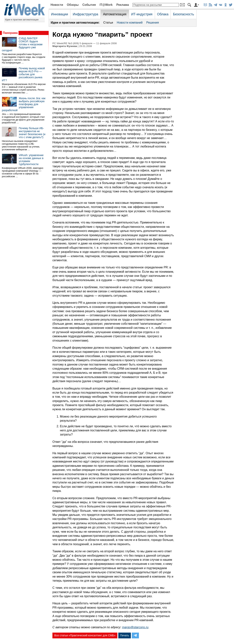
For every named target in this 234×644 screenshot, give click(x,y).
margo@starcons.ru (135, 627)
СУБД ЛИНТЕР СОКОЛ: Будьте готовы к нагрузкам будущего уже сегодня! (22, 44)
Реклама (123, 5)
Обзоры (73, 5)
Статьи (108, 23)
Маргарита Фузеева (65, 46)
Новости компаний (130, 23)
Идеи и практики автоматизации (22, 20)
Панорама (10, 33)
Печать (125, 635)
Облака (163, 14)
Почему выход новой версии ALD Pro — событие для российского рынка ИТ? (23, 74)
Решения (152, 23)
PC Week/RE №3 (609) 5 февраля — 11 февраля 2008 (85, 43)
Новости (57, 5)
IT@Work (106, 5)
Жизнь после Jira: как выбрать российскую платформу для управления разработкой (24, 104)
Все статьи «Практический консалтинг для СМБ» (85, 635)
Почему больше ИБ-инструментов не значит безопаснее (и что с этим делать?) (32, 133)
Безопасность (183, 14)
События (89, 5)
